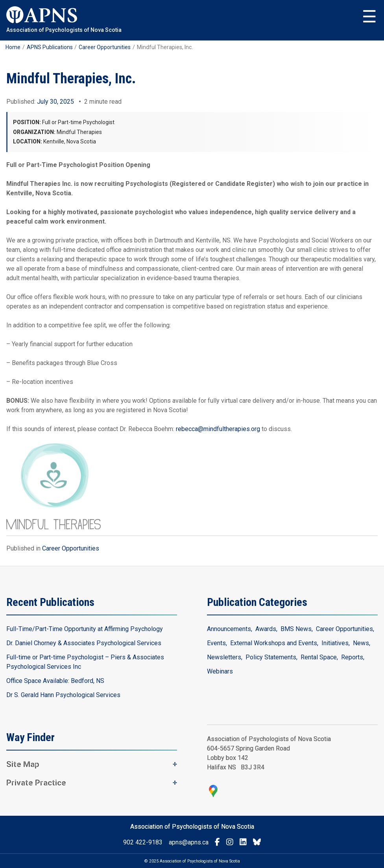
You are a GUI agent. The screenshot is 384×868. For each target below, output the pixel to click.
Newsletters (224, 657)
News (361, 643)
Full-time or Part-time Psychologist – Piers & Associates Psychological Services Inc (85, 662)
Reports (352, 657)
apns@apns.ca (189, 842)
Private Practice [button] (36, 783)
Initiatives (335, 643)
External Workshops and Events (274, 643)
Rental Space (319, 657)
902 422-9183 (143, 842)
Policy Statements (271, 657)
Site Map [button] (23, 764)
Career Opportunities (71, 548)
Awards (266, 629)
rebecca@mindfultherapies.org (218, 429)
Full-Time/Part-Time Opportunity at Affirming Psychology (85, 629)
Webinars (220, 671)
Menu (369, 17)
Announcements (229, 629)
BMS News (296, 629)
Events (216, 643)
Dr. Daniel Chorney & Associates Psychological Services (84, 643)
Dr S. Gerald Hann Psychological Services (63, 695)
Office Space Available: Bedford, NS (55, 681)
